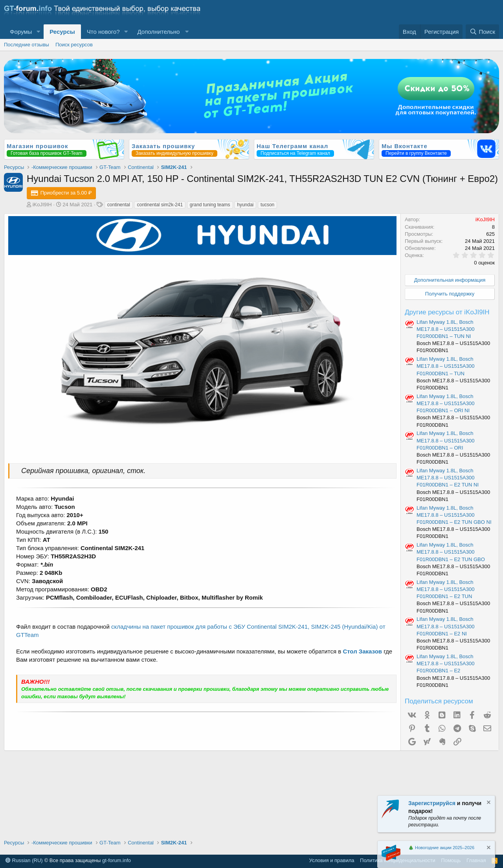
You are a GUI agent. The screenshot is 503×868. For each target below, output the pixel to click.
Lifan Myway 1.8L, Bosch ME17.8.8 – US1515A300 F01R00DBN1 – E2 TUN (445, 589)
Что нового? (103, 32)
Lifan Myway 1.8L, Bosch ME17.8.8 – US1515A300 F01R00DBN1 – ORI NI (445, 403)
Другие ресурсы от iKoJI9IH (447, 312)
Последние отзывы (27, 45)
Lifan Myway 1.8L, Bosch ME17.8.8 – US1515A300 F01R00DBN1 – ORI (445, 440)
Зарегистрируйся (432, 803)
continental (119, 205)
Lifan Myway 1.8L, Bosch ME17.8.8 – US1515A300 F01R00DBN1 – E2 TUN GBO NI (454, 515)
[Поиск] (482, 32)
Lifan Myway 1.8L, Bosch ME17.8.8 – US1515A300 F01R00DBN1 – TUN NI (445, 329)
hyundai (245, 205)
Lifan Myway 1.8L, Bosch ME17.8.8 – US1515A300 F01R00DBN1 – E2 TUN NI (448, 478)
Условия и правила (332, 860)
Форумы (21, 32)
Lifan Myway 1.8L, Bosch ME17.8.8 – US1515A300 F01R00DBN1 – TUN (445, 366)
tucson (267, 205)
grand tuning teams (210, 205)
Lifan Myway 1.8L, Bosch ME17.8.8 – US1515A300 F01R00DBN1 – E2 (445, 663)
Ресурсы (62, 32)
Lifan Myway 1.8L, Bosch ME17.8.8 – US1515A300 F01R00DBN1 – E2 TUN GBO (451, 552)
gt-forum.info (117, 860)
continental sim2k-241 (160, 205)
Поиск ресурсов (74, 45)
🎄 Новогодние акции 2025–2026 (441, 848)
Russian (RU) (24, 860)
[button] (38, 32)
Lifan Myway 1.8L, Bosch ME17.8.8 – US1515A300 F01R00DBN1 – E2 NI (445, 626)
